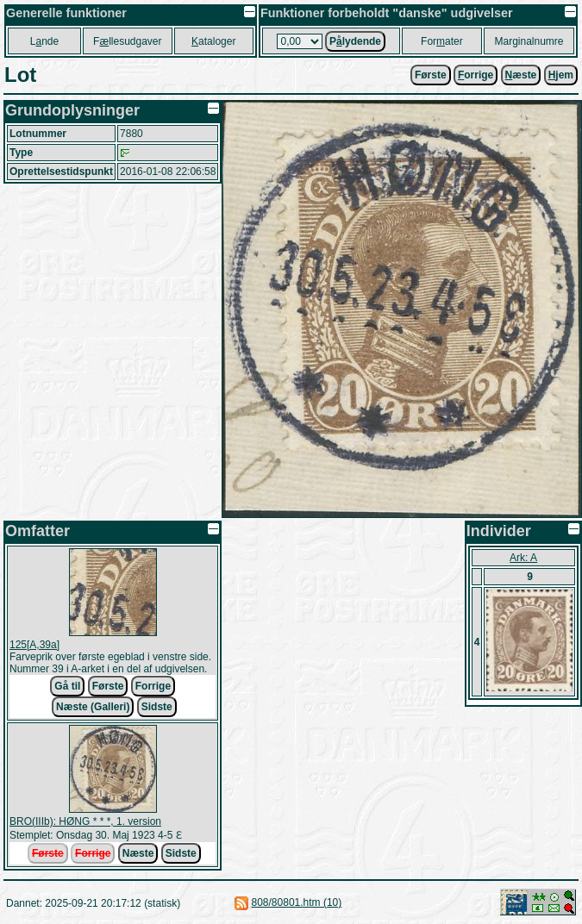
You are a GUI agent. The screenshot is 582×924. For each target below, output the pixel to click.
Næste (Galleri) (93, 707)
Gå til (67, 686)
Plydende (355, 41)
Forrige (153, 686)
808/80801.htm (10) (297, 902)
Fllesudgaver (127, 41)
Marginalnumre (529, 41)
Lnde (44, 41)
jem (561, 75)
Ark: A (523, 558)
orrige (476, 75)
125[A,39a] (34, 645)
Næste (138, 853)
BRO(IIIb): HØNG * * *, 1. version (85, 821)
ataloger (213, 41)
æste (521, 75)
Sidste (157, 707)
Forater (442, 41)
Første (431, 75)
